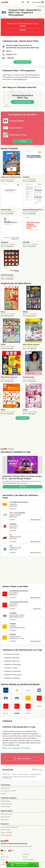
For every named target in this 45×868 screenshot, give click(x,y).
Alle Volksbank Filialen (22, 62)
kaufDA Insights (5, 830)
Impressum (26, 854)
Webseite (11, 58)
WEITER (22, 30)
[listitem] (11, 166)
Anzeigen (41, 6)
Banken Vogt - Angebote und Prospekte (16, 748)
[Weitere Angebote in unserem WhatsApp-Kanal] (20, 865)
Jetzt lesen (23, 487)
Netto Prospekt (5, 817)
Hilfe (2, 854)
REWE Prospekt (5, 807)
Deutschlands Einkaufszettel (9, 827)
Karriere (3, 794)
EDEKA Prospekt (6, 801)
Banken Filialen (23, 774)
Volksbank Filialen (35, 774)
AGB (2, 860)
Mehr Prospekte (22, 418)
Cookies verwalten (28, 860)
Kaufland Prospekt (6, 804)
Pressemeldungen (6, 835)
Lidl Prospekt (5, 819)
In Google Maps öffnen (22, 102)
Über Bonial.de (5, 788)
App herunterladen (6, 832)
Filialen (14, 774)
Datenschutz (5, 857)
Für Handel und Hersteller (8, 791)
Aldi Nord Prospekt (6, 814)
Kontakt (25, 857)
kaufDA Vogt (6, 774)
